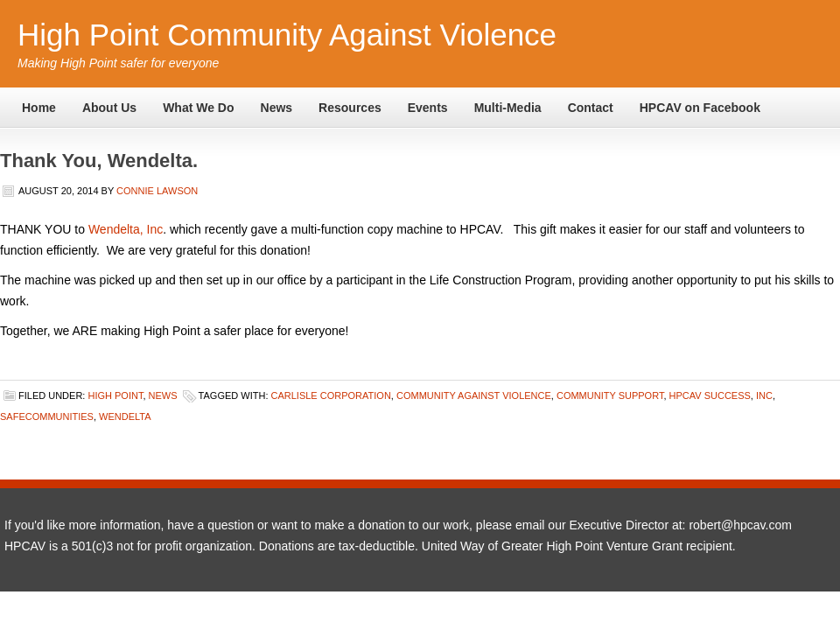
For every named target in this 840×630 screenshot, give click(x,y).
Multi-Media (508, 108)
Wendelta (125, 416)
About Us (109, 108)
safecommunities (47, 416)
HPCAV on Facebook (700, 108)
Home (39, 108)
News (277, 108)
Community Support (610, 395)
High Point (115, 395)
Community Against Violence (474, 395)
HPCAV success (710, 395)
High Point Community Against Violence (287, 35)
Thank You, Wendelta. (99, 161)
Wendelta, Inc (126, 229)
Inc (764, 395)
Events (428, 108)
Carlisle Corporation (331, 395)
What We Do (198, 108)
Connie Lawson (157, 191)
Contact (591, 108)
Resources (350, 108)
